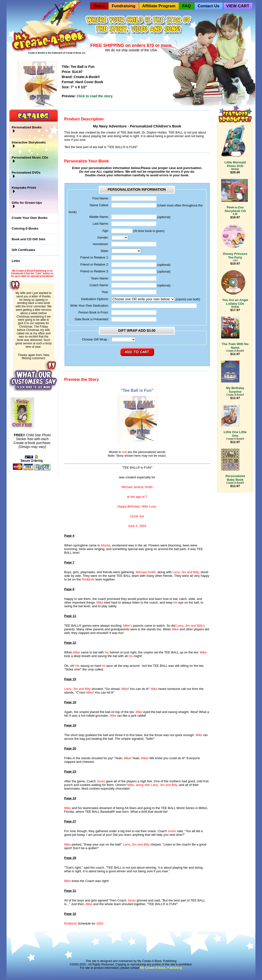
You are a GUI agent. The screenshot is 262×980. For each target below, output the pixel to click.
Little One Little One (234, 421)
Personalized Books (27, 129)
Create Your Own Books (30, 218)
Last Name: (101, 224)
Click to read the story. (95, 96)
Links (16, 261)
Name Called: (99, 205)
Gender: (103, 237)
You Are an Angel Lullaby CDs (235, 288)
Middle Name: (99, 217)
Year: (105, 292)
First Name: (100, 198)
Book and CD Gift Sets (29, 239)
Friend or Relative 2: (94, 264)
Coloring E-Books (25, 228)
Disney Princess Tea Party (234, 242)
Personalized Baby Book (233, 465)
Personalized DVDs (26, 175)
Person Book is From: (94, 312)
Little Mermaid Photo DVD (234, 146)
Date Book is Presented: (92, 319)
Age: (106, 231)
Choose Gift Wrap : (95, 339)
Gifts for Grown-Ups (27, 205)
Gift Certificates (23, 250)
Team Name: (100, 278)
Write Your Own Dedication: (90, 306)
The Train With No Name (235, 346)
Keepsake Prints (24, 190)
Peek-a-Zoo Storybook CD (235, 196)
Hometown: (101, 244)
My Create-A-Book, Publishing (161, 968)
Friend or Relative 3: (94, 271)
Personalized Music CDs (30, 160)
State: (105, 251)
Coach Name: (99, 285)
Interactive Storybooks (29, 144)
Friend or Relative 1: (94, 257)
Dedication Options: (95, 299)
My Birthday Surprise (233, 377)
